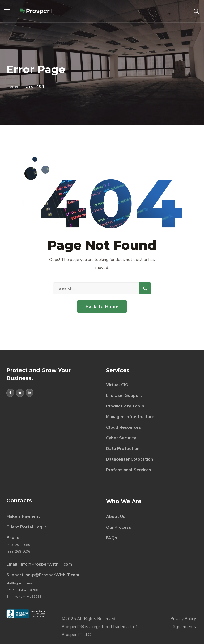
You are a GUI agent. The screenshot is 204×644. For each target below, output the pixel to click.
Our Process (119, 527)
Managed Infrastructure (130, 417)
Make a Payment (23, 516)
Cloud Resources (124, 427)
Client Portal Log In (27, 527)
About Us (116, 517)
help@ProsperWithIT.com (52, 575)
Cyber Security (121, 438)
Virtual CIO (117, 385)
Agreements (184, 627)
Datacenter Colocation (129, 459)
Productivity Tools (125, 406)
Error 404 (35, 86)
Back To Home (102, 306)
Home (12, 86)
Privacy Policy (183, 619)
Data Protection (123, 449)
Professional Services (129, 470)
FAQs (112, 538)
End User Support (124, 395)
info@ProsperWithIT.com (46, 564)
